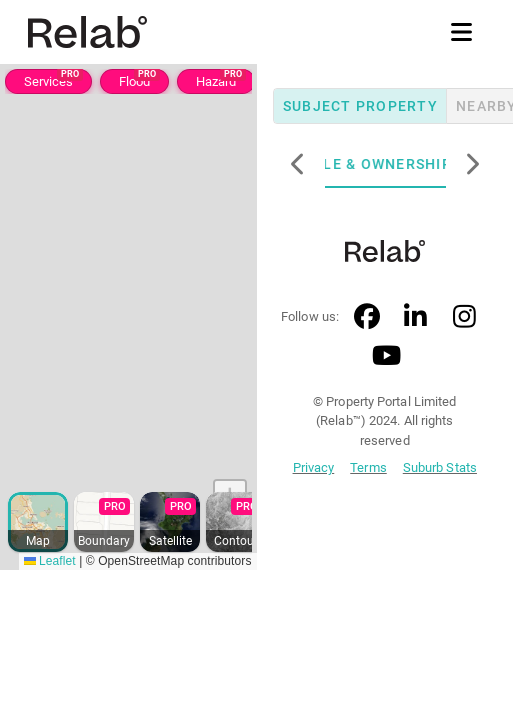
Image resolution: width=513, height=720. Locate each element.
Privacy (314, 467)
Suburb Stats (440, 467)
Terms (368, 467)
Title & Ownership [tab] (385, 164)
